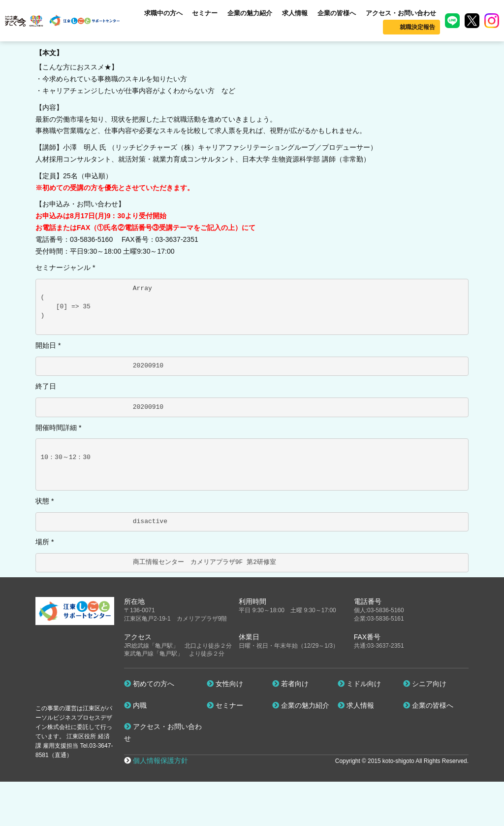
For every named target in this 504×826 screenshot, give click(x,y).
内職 (135, 705)
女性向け (225, 684)
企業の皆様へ (337, 13)
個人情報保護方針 (160, 760)
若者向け (290, 684)
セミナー (205, 13)
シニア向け (425, 684)
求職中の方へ (163, 13)
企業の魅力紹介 (250, 13)
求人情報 (295, 13)
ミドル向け (359, 684)
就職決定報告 (417, 27)
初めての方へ (149, 684)
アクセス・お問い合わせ (401, 13)
